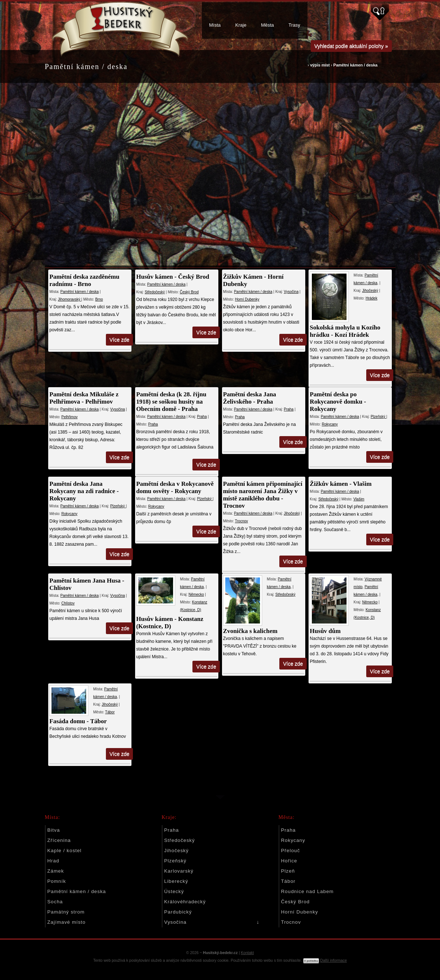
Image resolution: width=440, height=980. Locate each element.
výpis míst (320, 65)
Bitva (54, 830)
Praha (201, 417)
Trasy (294, 25)
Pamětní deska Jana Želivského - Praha (248, 398)
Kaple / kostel (65, 851)
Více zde (119, 340)
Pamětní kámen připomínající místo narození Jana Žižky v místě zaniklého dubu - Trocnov (262, 495)
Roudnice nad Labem (307, 891)
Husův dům (324, 631)
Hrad (53, 861)
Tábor (110, 712)
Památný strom (66, 912)
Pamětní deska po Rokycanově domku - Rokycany (336, 402)
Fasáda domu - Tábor (78, 721)
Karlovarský (179, 871)
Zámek (56, 871)
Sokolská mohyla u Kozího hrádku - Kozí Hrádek (343, 331)
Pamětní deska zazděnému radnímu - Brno (85, 280)
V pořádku (311, 961)
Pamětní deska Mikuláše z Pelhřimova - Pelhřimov (84, 398)
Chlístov (68, 603)
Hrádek (370, 298)
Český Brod (189, 292)
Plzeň (288, 871)
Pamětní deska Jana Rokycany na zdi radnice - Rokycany (84, 491)
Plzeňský (377, 417)
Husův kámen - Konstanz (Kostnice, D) (169, 623)
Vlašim (357, 499)
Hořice (289, 861)
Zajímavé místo (67, 922)
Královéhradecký (185, 902)
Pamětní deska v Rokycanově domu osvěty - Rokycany (175, 487)
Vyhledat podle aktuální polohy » (351, 46)
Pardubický (178, 912)
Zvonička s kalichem (249, 631)
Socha (55, 902)
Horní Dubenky (246, 299)
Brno (99, 299)
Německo (196, 594)
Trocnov (240, 521)
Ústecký (174, 891)
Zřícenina (59, 840)
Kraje (241, 25)
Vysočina (290, 292)
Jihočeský (368, 291)
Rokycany (328, 424)
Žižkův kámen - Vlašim (339, 484)
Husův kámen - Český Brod (172, 277)
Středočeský (154, 292)
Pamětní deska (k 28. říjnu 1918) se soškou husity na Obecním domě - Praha (171, 402)
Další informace (334, 960)
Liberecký (176, 881)
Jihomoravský (70, 299)
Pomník (57, 881)
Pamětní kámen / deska (355, 65)
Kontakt (248, 953)
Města (267, 25)
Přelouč (291, 851)
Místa (215, 25)
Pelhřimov (69, 417)
